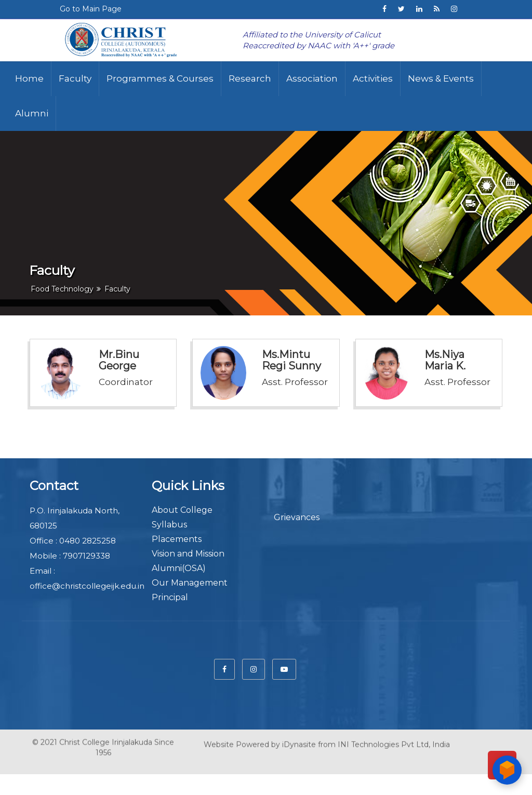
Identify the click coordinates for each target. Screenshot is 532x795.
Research (250, 78)
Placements (177, 539)
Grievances (297, 517)
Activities (373, 78)
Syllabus (169, 525)
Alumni (32, 113)
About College (182, 510)
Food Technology (62, 289)
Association (312, 78)
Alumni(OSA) (179, 568)
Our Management (190, 583)
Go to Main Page (91, 9)
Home (29, 78)
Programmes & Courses (160, 78)
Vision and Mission (188, 554)
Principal (170, 597)
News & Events (441, 78)
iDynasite (299, 741)
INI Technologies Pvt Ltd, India (394, 741)
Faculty (75, 78)
